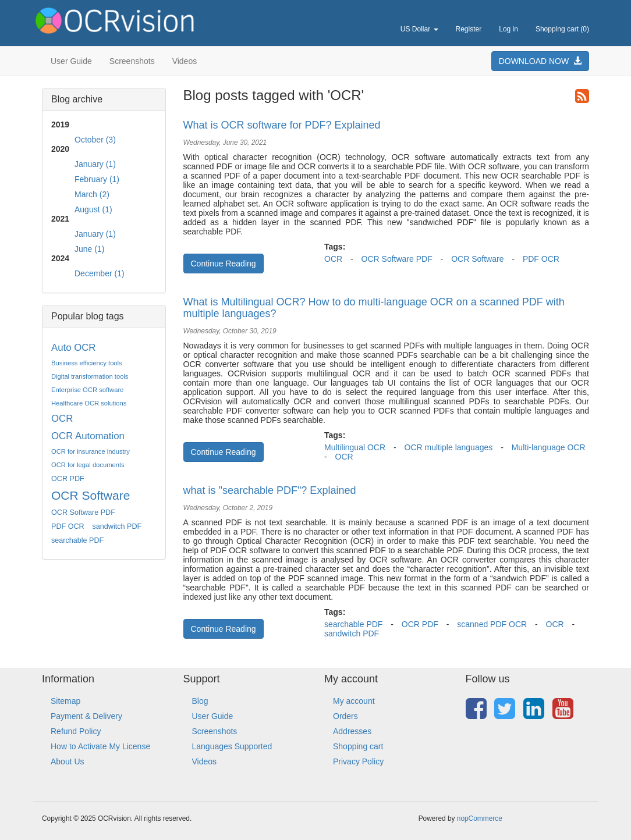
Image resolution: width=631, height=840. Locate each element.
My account (354, 701)
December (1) (100, 273)
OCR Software (91, 495)
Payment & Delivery (86, 716)
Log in (508, 29)
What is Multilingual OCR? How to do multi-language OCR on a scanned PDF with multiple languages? (374, 308)
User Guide (71, 61)
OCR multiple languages (449, 447)
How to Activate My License (100, 746)
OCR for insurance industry (91, 451)
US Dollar (419, 29)
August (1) (93, 209)
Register (469, 29)
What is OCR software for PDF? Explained (282, 125)
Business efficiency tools (87, 363)
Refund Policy (76, 731)
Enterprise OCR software (87, 390)
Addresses (352, 731)
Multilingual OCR (355, 447)
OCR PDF (68, 479)
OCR (62, 419)
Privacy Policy (358, 761)
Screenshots (132, 61)
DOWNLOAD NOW (540, 61)
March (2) (92, 194)
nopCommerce (480, 818)
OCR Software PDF (83, 512)
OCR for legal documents (88, 465)
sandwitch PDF (117, 526)
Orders (345, 716)
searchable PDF (77, 540)
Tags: (335, 247)
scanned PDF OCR (492, 624)
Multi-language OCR (549, 447)
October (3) (95, 140)
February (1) (97, 179)
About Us (68, 761)
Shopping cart (358, 746)
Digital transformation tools (90, 376)
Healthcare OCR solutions (89, 403)
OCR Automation (88, 436)
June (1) (89, 249)
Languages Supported (232, 746)
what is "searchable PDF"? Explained (270, 490)
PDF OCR (68, 526)
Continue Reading (224, 264)
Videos (185, 61)
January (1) (95, 164)
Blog (200, 701)
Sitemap (65, 701)
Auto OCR (73, 348)
